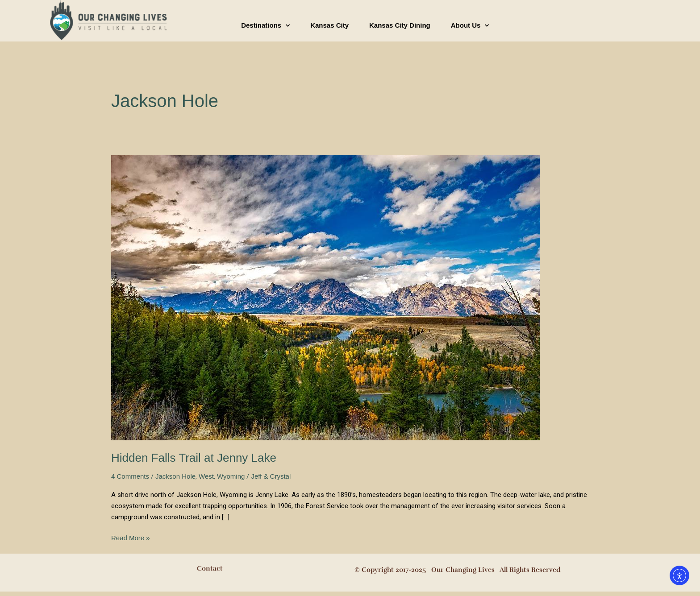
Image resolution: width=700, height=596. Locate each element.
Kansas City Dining (400, 25)
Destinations (265, 26)
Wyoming (231, 476)
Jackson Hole (175, 476)
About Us (470, 26)
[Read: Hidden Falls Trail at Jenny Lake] (325, 297)
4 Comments (130, 476)
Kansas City (329, 25)
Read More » (131, 537)
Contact (210, 568)
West (206, 476)
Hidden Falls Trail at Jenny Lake (194, 458)
